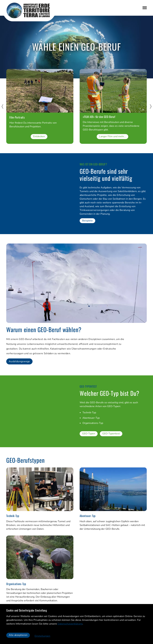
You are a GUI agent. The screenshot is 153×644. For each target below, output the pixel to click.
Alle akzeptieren (18, 635)
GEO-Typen (89, 434)
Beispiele (87, 221)
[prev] (2, 106)
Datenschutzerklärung (70, 624)
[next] (151, 106)
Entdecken (39, 137)
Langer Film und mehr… (112, 137)
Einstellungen (42, 636)
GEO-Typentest (111, 434)
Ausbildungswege (19, 361)
